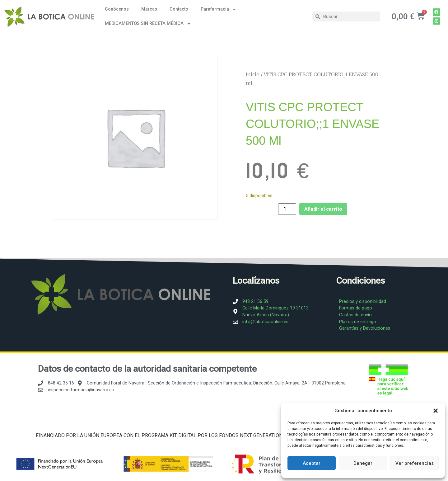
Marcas (149, 9)
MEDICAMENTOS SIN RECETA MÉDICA (148, 24)
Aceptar (312, 463)
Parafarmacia (219, 9)
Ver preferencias (415, 463)
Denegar (363, 463)
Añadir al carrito (323, 209)
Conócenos (117, 9)
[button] (436, 411)
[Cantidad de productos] (287, 209)
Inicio (253, 74)
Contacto (179, 9)
